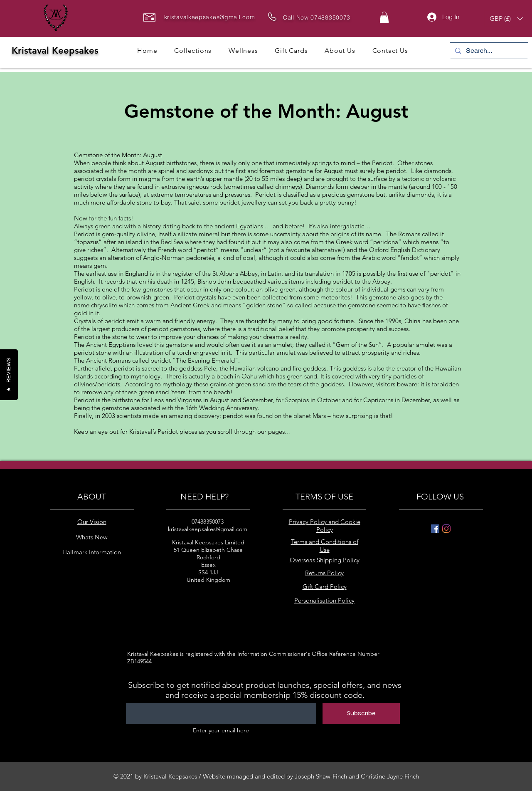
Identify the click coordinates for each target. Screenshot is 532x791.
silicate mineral (199, 234)
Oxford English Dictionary (405, 250)
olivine (146, 234)
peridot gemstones (174, 329)
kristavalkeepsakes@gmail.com (210, 17)
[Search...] (488, 51)
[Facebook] (435, 529)
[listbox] (506, 19)
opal (249, 258)
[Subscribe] (361, 713)
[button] (384, 17)
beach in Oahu (237, 376)
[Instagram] (446, 529)
